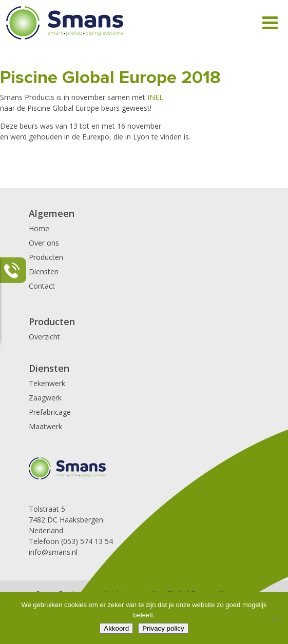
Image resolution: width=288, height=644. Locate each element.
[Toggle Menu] (270, 23)
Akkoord (116, 628)
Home (39, 228)
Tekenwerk (47, 383)
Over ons (44, 243)
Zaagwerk (45, 398)
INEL (154, 97)
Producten (46, 257)
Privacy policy (163, 628)
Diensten (44, 271)
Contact (42, 286)
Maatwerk (45, 426)
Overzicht (44, 337)
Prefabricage (50, 412)
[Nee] (275, 618)
